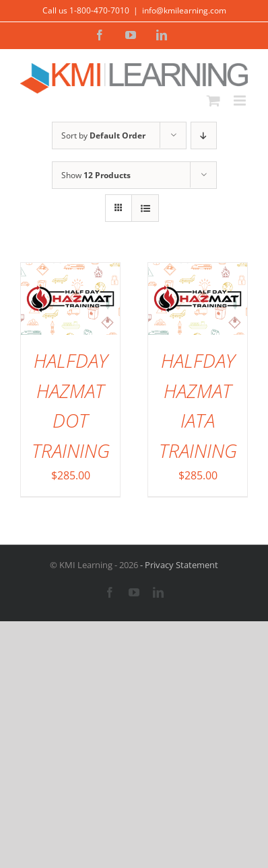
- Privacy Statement (178, 565)
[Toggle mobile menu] (241, 101)
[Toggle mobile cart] (213, 101)
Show (96, 175)
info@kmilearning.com (184, 10)
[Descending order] (204, 135)
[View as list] (145, 208)
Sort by (103, 135)
